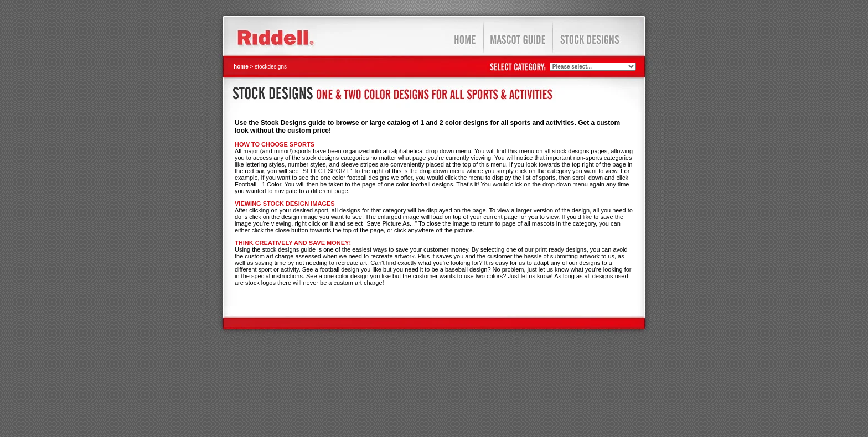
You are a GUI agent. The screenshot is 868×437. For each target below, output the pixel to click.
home (241, 67)
